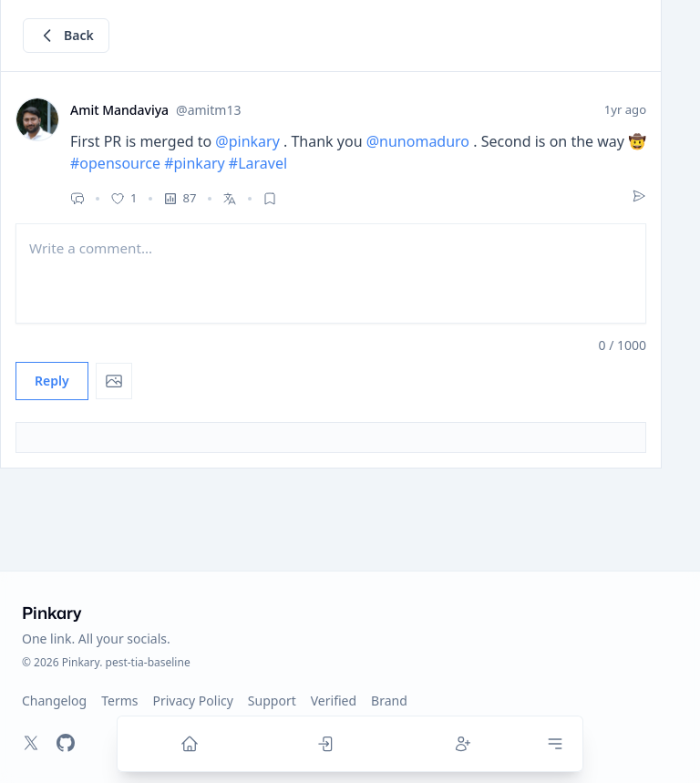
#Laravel (258, 163)
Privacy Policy (193, 701)
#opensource (115, 163)
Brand (389, 701)
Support (272, 701)
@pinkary (247, 141)
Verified (334, 701)
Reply (52, 381)
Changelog (54, 701)
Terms (119, 701)
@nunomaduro (418, 141)
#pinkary (194, 163)
